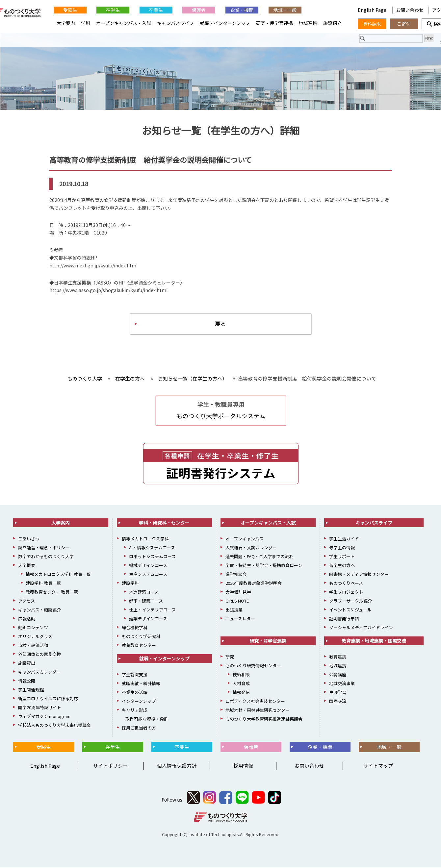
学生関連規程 (31, 690)
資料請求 (372, 24)
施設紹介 (332, 23)
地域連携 (308, 23)
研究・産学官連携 (274, 23)
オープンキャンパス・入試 (124, 23)
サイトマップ (378, 767)
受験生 (70, 10)
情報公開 (27, 681)
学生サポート (342, 557)
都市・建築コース (146, 601)
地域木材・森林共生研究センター (258, 711)
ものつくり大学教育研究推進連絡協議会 (264, 719)
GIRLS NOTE (237, 601)
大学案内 (66, 23)
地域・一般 (285, 10)
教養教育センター (139, 646)
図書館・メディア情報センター (359, 575)
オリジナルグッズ (35, 637)
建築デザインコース (148, 619)
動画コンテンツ (33, 628)
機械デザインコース (148, 566)
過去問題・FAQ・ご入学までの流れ (259, 557)
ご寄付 (404, 24)
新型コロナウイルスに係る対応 (48, 699)
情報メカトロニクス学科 (145, 539)
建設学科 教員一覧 (43, 584)
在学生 (113, 10)
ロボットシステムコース (152, 557)
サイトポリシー (110, 767)
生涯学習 (338, 693)
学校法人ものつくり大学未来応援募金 (54, 726)
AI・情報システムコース (152, 548)
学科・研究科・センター (164, 523)
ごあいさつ (29, 539)
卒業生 (156, 10)
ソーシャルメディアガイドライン (361, 628)
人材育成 (241, 684)
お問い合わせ (410, 10)
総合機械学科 (135, 628)
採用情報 (243, 767)
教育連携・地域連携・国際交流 (374, 641)
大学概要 (27, 566)
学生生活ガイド (344, 539)
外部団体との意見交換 (39, 655)
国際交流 (338, 702)
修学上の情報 (342, 548)
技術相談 (241, 675)
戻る (220, 324)
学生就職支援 (135, 675)
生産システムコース (148, 575)
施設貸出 (27, 664)
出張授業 (234, 610)
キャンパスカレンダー (39, 672)
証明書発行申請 (344, 619)
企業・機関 (242, 10)
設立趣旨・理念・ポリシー (44, 548)
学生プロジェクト (346, 593)
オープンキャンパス (245, 539)
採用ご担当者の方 (139, 728)
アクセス (26, 601)
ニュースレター (240, 619)
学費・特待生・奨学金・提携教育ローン (264, 566)
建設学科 (130, 584)
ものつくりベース (346, 584)
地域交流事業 (342, 684)
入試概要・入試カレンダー (251, 548)
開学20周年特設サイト (40, 708)
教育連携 (338, 657)
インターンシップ (139, 702)
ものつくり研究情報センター (253, 666)
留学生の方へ (342, 566)
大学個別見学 (238, 593)
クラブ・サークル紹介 (350, 601)
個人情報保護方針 (177, 767)
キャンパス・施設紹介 (39, 610)
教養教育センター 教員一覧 (52, 593)
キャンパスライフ (175, 23)
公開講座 (338, 675)
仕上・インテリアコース (152, 610)
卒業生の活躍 (135, 693)
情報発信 (241, 693)
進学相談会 (236, 575)
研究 (230, 657)
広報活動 (27, 619)
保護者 (199, 10)
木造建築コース (144, 593)
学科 (86, 23)
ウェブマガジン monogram (44, 717)
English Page (373, 10)
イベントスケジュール (350, 610)
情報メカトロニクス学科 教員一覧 (58, 575)
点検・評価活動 (33, 646)
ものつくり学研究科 (141, 637)
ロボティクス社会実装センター (255, 702)
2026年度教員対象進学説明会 (254, 584)
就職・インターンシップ (225, 23)
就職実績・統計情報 (141, 684)
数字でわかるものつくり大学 (46, 557)
